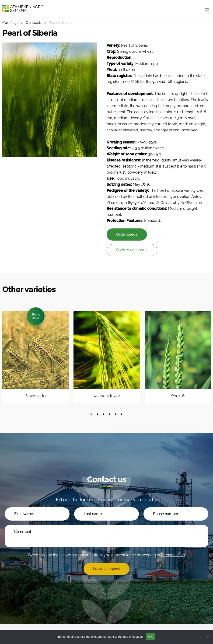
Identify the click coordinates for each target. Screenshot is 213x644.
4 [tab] (110, 414)
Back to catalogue (132, 250)
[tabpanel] (36, 357)
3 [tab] (104, 414)
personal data (173, 555)
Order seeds (127, 234)
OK (150, 637)
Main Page (10, 23)
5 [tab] (116, 414)
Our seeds (34, 23)
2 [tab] (98, 414)
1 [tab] (91, 414)
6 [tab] (122, 414)
